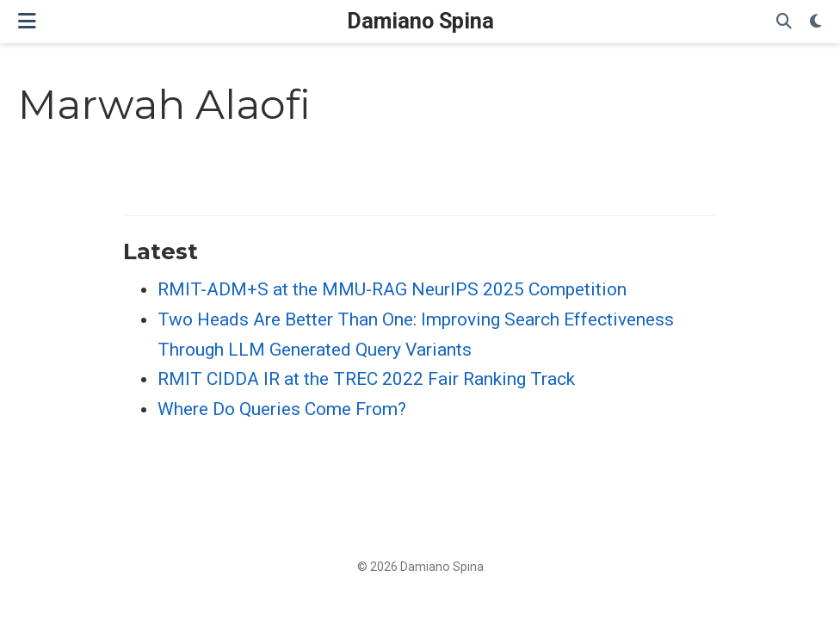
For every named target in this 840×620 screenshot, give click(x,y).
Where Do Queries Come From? (282, 409)
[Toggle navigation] (27, 21)
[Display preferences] (816, 22)
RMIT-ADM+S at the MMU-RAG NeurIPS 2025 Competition (392, 289)
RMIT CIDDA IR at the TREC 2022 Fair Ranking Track (366, 379)
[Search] (784, 22)
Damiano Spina (420, 21)
